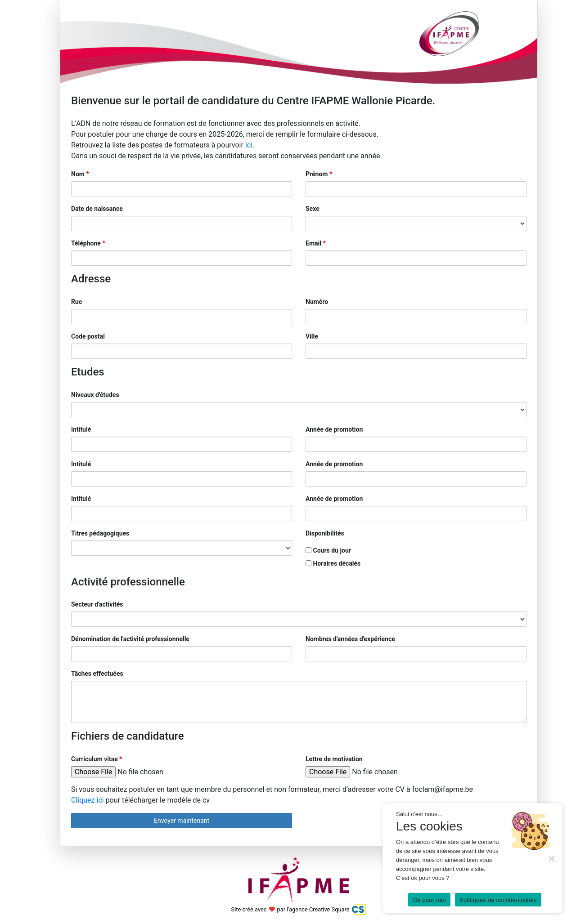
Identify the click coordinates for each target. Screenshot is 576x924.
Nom (80, 174)
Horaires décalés (333, 563)
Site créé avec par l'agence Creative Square (299, 909)
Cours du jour (328, 550)
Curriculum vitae (97, 759)
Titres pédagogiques (100, 533)
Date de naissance (97, 209)
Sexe (313, 209)
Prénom (319, 174)
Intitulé (81, 429)
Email (316, 243)
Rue (76, 302)
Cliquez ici (88, 800)
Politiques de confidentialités (498, 900)
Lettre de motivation (334, 759)
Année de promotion (334, 429)
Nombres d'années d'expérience (350, 639)
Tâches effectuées (97, 674)
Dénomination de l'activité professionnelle (130, 639)
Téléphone (88, 243)
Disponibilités (325, 533)
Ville (312, 336)
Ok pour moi (429, 900)
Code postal (88, 336)
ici (249, 145)
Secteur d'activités (97, 604)
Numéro (317, 302)
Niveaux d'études (95, 395)
